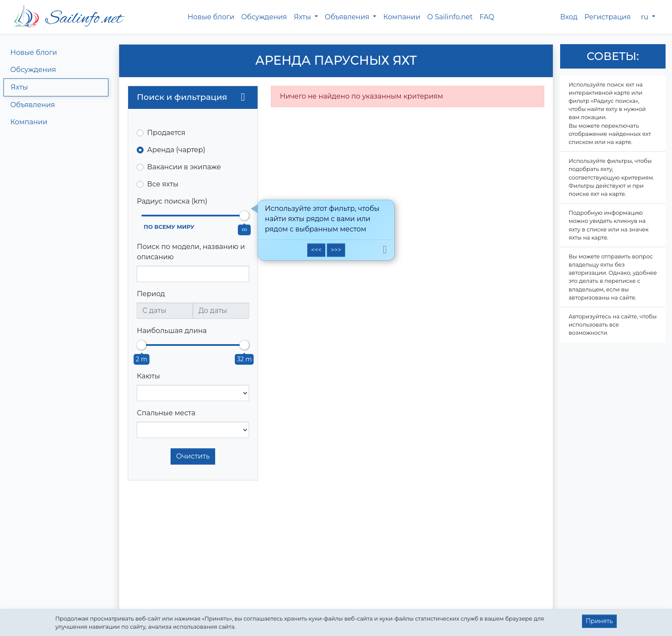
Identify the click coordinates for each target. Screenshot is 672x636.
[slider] (244, 216)
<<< (316, 250)
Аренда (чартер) (176, 150)
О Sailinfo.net (450, 17)
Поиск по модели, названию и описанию (191, 252)
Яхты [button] (303, 17)
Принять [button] (599, 621)
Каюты (148, 376)
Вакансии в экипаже (184, 167)
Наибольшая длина (172, 331)
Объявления (33, 105)
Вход (569, 17)
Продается (166, 133)
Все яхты (163, 184)
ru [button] (646, 17)
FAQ (487, 17)
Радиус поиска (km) (172, 201)
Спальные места (166, 413)
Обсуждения (264, 17)
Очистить (193, 456)
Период (151, 294)
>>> (336, 250)
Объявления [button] (348, 17)
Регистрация (608, 17)
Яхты (19, 87)
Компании (402, 17)
